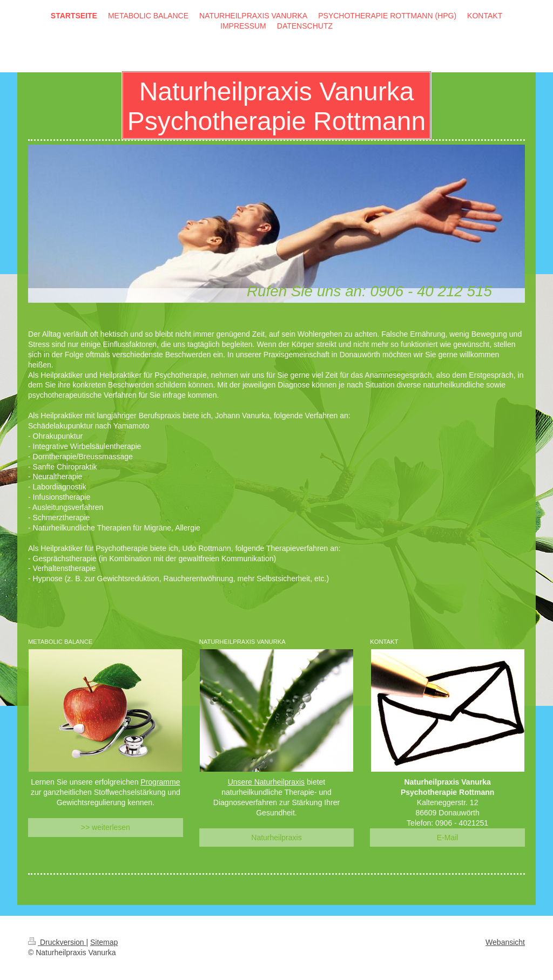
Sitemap (104, 942)
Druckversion (57, 942)
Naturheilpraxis (276, 838)
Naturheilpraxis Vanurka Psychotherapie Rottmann (276, 106)
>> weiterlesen (106, 827)
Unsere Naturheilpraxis (266, 782)
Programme (160, 782)
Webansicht (505, 942)
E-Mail (448, 838)
